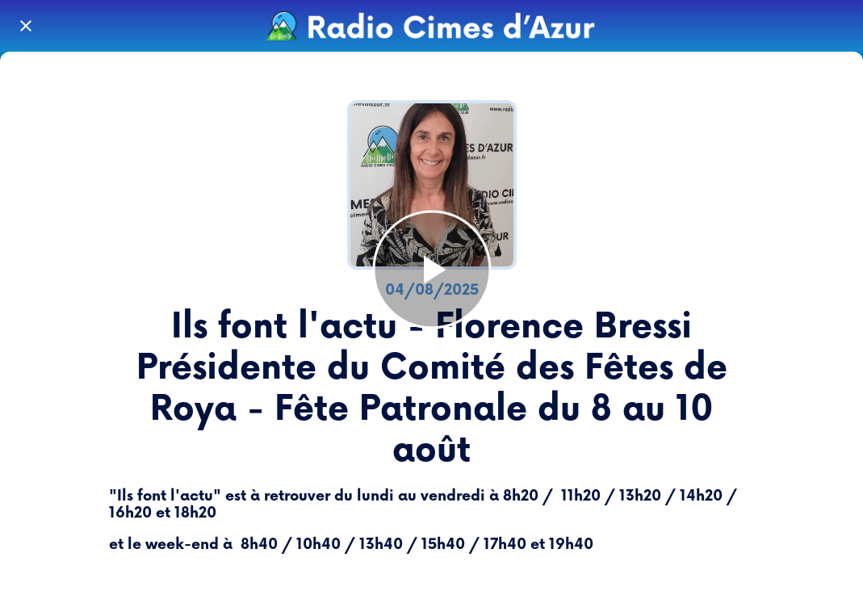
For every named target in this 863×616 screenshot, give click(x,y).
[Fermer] (26, 26)
